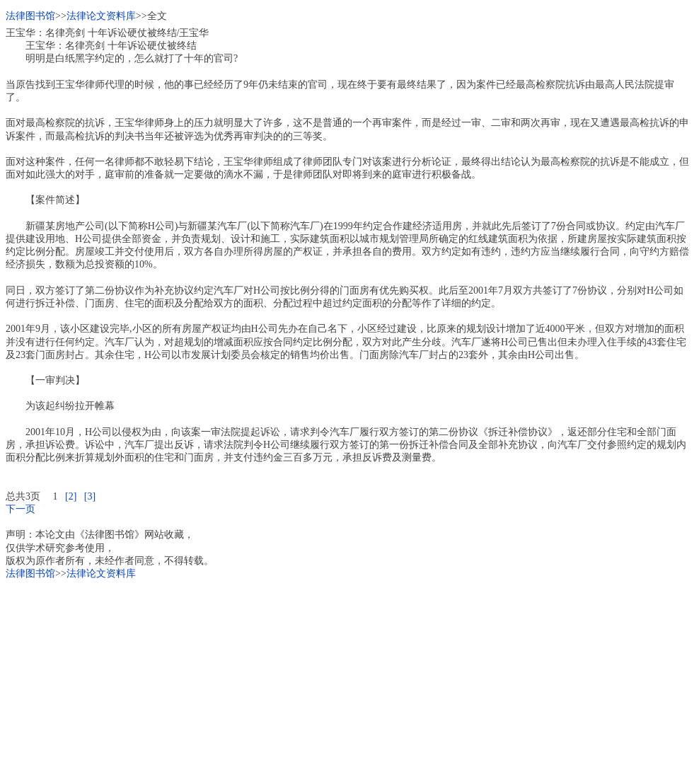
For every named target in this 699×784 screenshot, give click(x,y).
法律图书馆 (30, 16)
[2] (71, 496)
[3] (90, 496)
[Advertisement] (349, 679)
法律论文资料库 (101, 16)
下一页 (21, 509)
